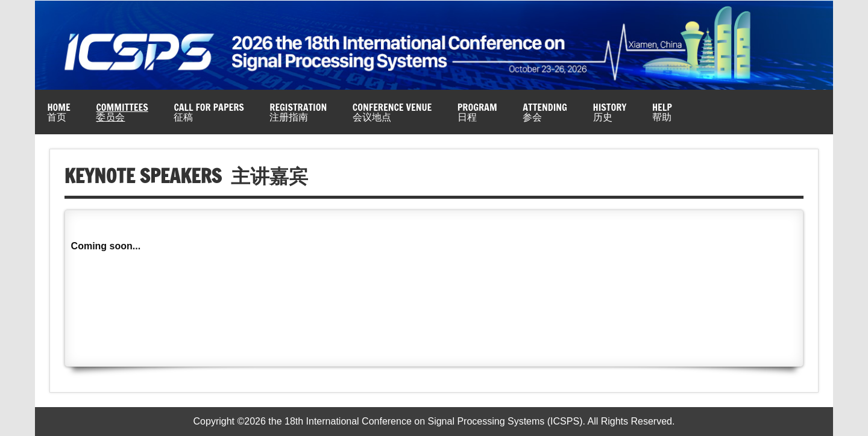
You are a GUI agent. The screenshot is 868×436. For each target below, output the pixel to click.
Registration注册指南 (298, 112)
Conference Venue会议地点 (392, 112)
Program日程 (477, 112)
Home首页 (58, 112)
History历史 (610, 112)
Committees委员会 (122, 112)
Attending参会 (545, 112)
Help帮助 (662, 112)
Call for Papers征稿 (209, 112)
